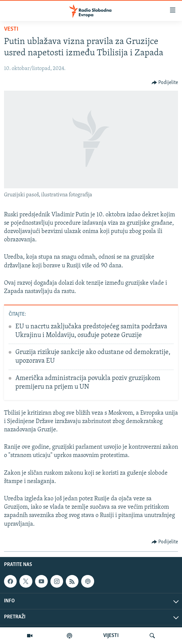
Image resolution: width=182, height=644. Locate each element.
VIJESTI (111, 636)
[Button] (165, 83)
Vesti (11, 29)
